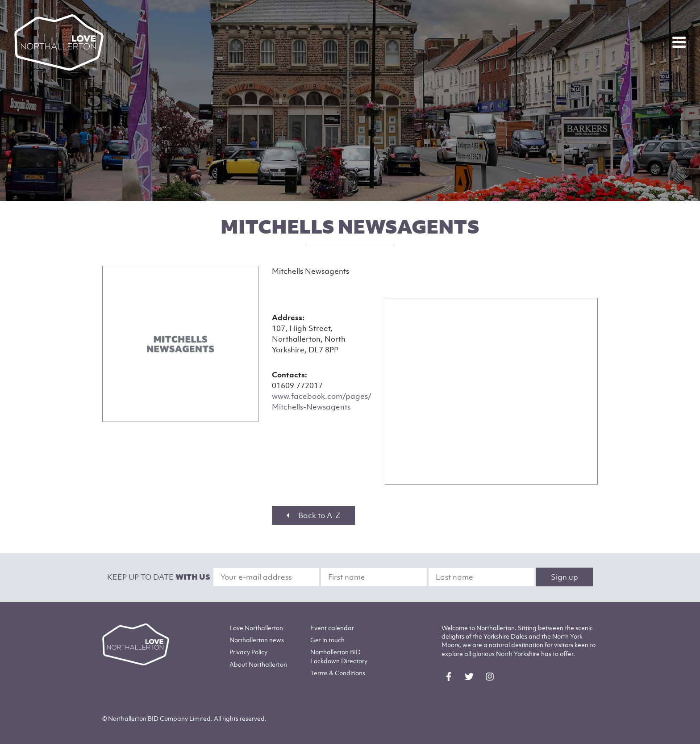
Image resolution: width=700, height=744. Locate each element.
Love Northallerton (256, 628)
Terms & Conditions (338, 673)
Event (332, 628)
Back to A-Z (313, 515)
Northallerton (257, 640)
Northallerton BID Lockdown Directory (339, 656)
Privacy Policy (248, 652)
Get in (327, 640)
